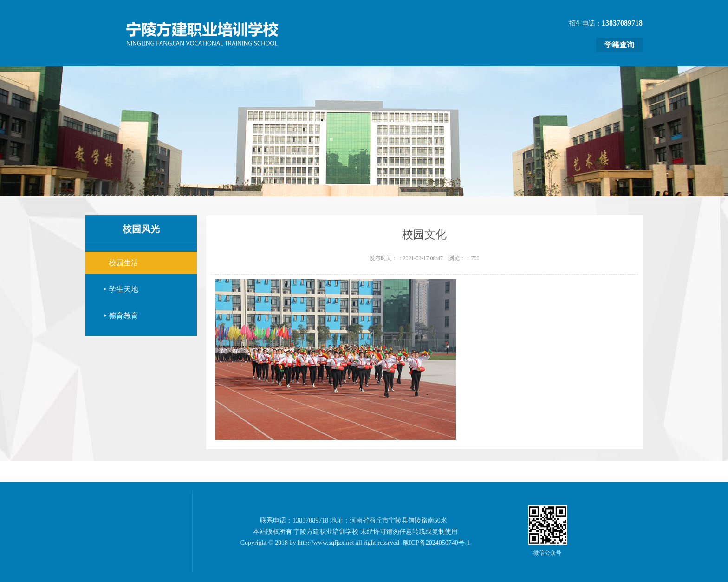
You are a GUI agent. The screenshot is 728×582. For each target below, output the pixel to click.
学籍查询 (619, 45)
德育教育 (123, 316)
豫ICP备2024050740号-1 (436, 543)
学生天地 (123, 289)
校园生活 (123, 263)
